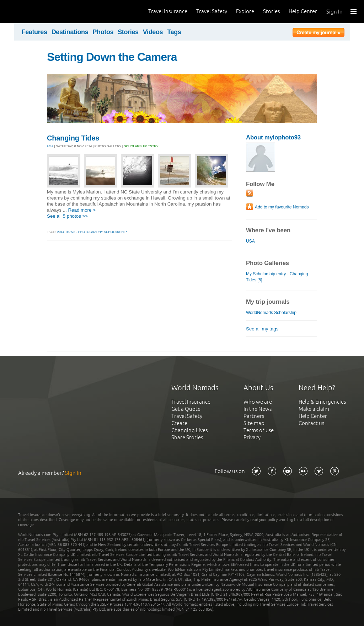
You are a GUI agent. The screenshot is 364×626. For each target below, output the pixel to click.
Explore (245, 11)
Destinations (70, 32)
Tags (174, 32)
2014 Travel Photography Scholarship (92, 232)
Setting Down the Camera (112, 57)
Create (179, 423)
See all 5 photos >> (67, 216)
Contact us (311, 423)
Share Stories (187, 437)
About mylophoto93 (273, 137)
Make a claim (314, 409)
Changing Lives (189, 430)
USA (50, 146)
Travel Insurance (168, 11)
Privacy (252, 437)
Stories (271, 11)
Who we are (258, 402)
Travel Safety (212, 11)
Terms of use (259, 430)
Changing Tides (73, 138)
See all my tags (262, 329)
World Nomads (37, 12)
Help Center (303, 11)
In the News (258, 409)
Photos (103, 32)
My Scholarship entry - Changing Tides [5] (277, 277)
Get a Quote (186, 409)
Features (34, 32)
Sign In (334, 12)
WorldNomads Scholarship (271, 313)
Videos (153, 32)
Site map (254, 423)
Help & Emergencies (322, 402)
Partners (254, 416)
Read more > (82, 210)
